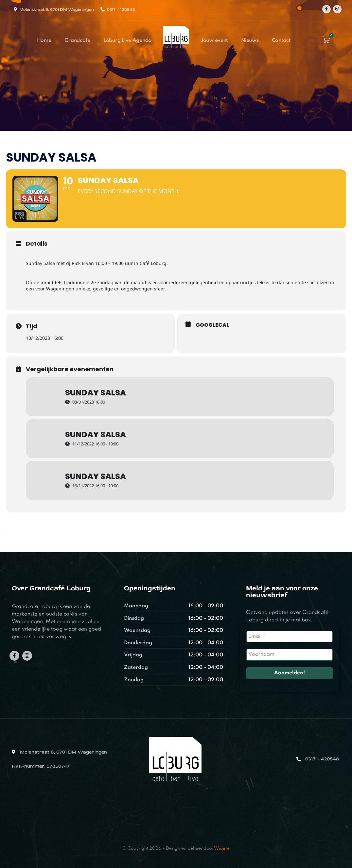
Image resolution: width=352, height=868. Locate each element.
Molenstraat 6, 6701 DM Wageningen (57, 9)
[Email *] (290, 637)
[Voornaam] (290, 655)
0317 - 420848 (121, 9)
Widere (222, 849)
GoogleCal (212, 325)
